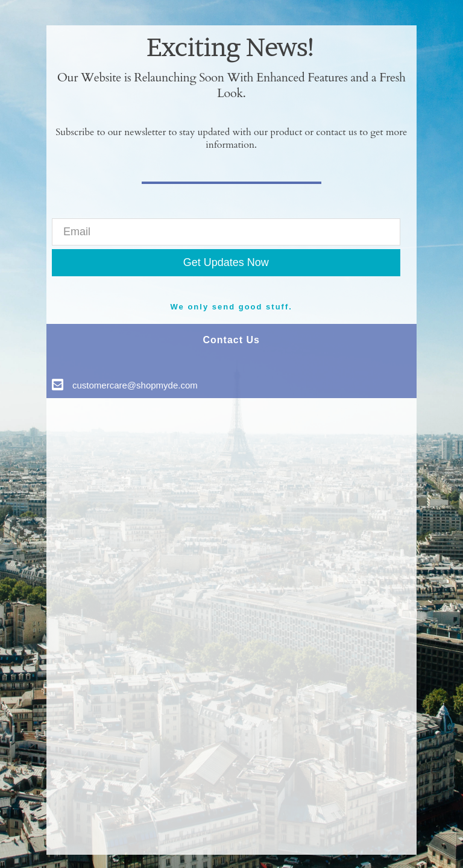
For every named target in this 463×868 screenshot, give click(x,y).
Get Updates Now (226, 262)
